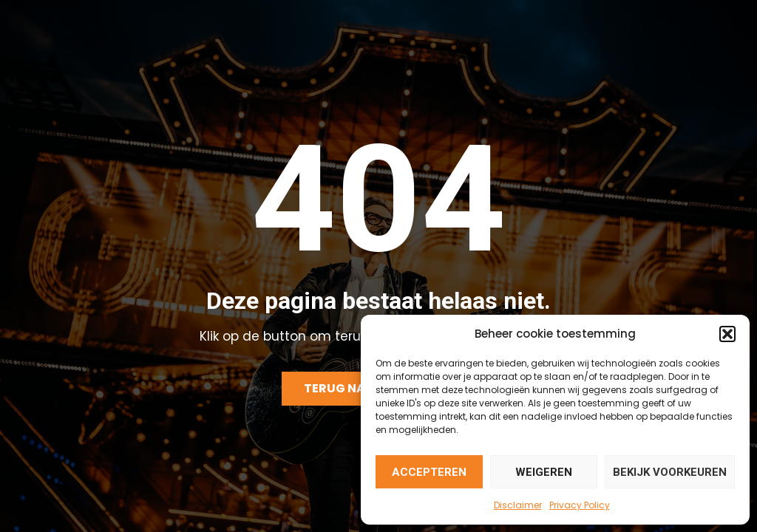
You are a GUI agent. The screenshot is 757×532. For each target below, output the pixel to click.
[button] (727, 334)
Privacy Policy (580, 505)
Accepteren (429, 472)
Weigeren (544, 472)
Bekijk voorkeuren (670, 472)
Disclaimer (518, 505)
